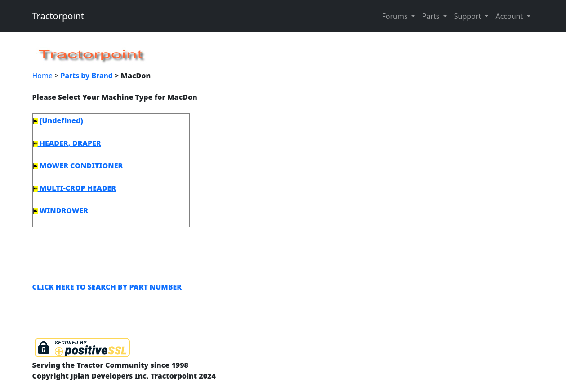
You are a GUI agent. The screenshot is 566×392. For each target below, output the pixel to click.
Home (43, 76)
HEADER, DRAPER (67, 143)
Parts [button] (432, 16)
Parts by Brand (87, 76)
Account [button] (510, 16)
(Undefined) (58, 120)
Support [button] (469, 16)
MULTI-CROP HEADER (75, 188)
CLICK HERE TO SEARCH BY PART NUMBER (107, 287)
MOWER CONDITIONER (78, 165)
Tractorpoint (58, 16)
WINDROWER (61, 210)
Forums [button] (395, 16)
